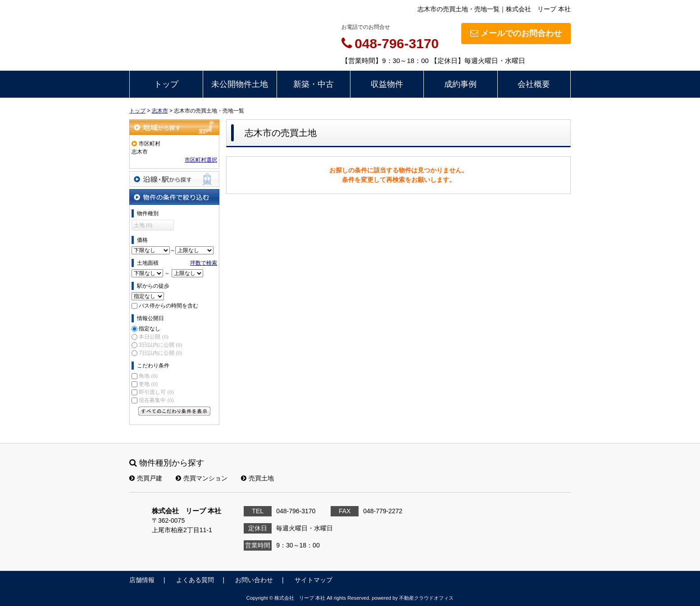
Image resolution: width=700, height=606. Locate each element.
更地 (148, 384)
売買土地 (257, 478)
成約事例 (460, 84)
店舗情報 (142, 580)
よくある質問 (195, 580)
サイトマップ (314, 580)
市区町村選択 (201, 160)
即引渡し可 (156, 392)
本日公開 (153, 337)
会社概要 (534, 84)
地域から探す (174, 127)
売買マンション (202, 478)
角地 (148, 376)
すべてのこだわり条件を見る (174, 411)
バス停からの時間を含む (168, 306)
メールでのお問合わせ (516, 33)
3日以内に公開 (160, 345)
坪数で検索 (204, 263)
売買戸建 (146, 478)
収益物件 (387, 84)
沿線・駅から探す (174, 179)
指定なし (150, 329)
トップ (166, 84)
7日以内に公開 (160, 353)
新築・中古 (314, 84)
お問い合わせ (254, 580)
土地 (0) (143, 225)
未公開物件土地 (240, 84)
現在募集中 (156, 400)
